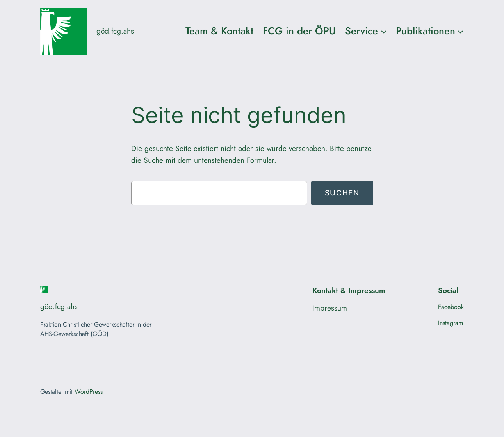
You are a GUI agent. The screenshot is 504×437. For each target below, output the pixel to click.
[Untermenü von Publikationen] (460, 31)
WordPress (89, 392)
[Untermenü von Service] (384, 31)
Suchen (342, 193)
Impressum (330, 308)
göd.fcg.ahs (115, 31)
